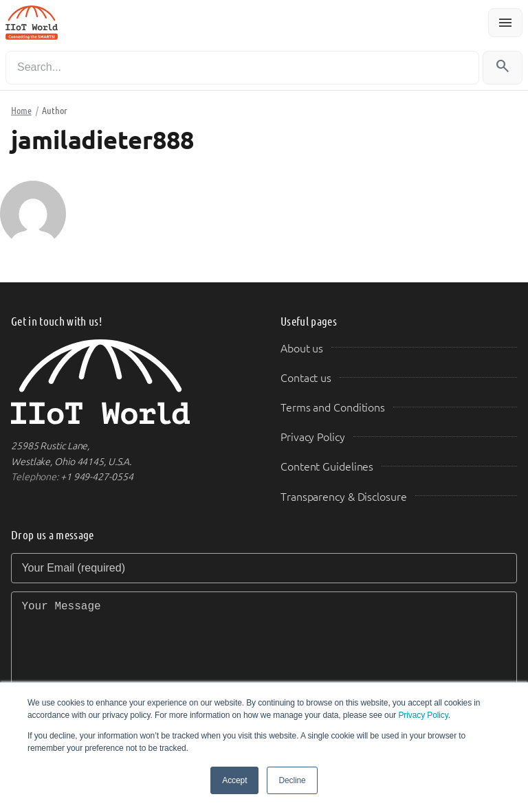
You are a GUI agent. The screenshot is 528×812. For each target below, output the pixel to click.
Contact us (306, 378)
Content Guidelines (327, 467)
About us (302, 349)
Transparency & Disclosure (344, 497)
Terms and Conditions (333, 408)
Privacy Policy (423, 715)
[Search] (242, 68)
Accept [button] (234, 780)
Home (21, 111)
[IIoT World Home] (129, 382)
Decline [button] (292, 780)
